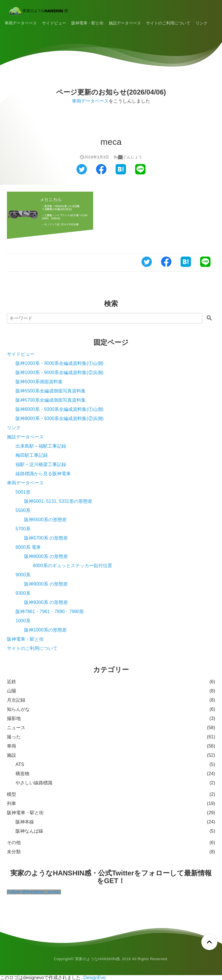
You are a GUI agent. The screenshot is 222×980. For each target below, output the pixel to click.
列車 (12, 803)
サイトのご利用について (168, 23)
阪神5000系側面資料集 (39, 382)
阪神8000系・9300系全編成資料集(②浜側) (60, 418)
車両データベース (21, 23)
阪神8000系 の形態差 (46, 556)
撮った (14, 737)
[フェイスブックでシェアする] (101, 173)
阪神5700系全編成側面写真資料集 (51, 400)
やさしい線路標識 (34, 783)
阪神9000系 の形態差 (46, 584)
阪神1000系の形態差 (45, 630)
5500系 (23, 510)
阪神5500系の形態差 (45, 520)
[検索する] (209, 318)
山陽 (12, 691)
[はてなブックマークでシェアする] (121, 173)
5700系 (23, 529)
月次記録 (16, 700)
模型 (12, 794)
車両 (12, 746)
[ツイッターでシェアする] (82, 173)
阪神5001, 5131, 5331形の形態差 (58, 501)
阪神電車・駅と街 (87, 23)
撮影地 (14, 718)
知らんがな (18, 709)
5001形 (23, 492)
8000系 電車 (28, 547)
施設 (12, 755)
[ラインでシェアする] (140, 173)
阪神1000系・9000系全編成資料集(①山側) (60, 363)
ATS (20, 764)
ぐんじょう (133, 157)
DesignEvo (94, 978)
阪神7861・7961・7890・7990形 (50, 612)
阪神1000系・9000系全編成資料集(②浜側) (60, 372)
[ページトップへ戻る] (209, 942)
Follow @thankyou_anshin (34, 892)
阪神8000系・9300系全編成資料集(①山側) (60, 409)
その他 (14, 843)
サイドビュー (54, 23)
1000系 (23, 621)
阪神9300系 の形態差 (46, 602)
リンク (202, 23)
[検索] (105, 318)
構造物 (22, 774)
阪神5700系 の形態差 (46, 538)
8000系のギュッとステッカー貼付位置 (72, 566)
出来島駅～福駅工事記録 (41, 446)
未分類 (14, 852)
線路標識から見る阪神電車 (43, 474)
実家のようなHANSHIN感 (97, 959)
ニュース (16, 728)
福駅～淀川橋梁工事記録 (41, 464)
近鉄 (12, 682)
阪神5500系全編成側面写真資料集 (51, 391)
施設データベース (125, 23)
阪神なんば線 (29, 831)
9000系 (23, 575)
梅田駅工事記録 (32, 455)
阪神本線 (25, 822)
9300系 (23, 593)
